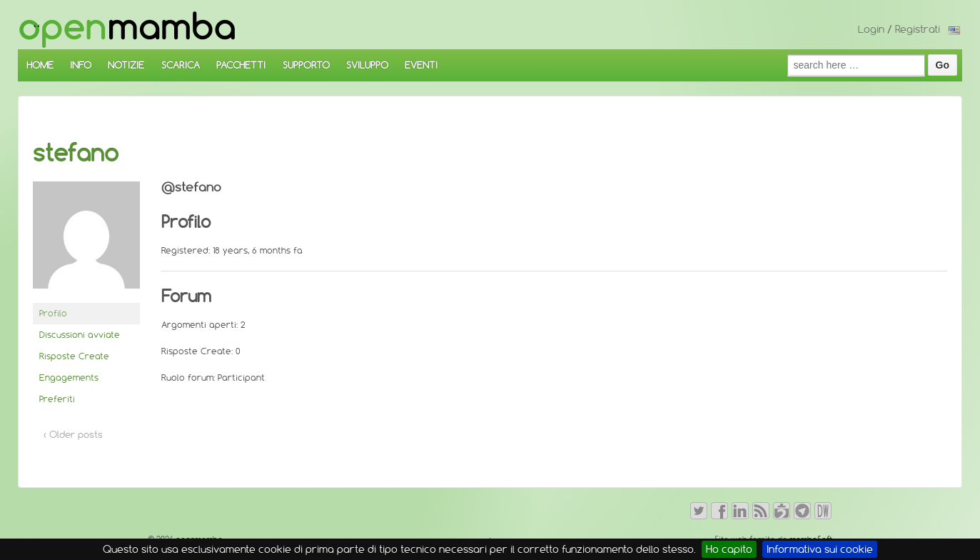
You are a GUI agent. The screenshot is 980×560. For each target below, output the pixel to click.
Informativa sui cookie (820, 549)
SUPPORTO (306, 65)
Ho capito (729, 549)
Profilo (53, 313)
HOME (40, 65)
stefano (76, 153)
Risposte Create (74, 356)
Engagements (69, 377)
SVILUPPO (367, 65)
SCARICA (181, 65)
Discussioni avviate (80, 335)
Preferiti (57, 399)
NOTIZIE (126, 65)
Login (871, 29)
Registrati (918, 29)
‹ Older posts (73, 434)
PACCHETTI (241, 65)
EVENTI (421, 65)
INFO (81, 65)
